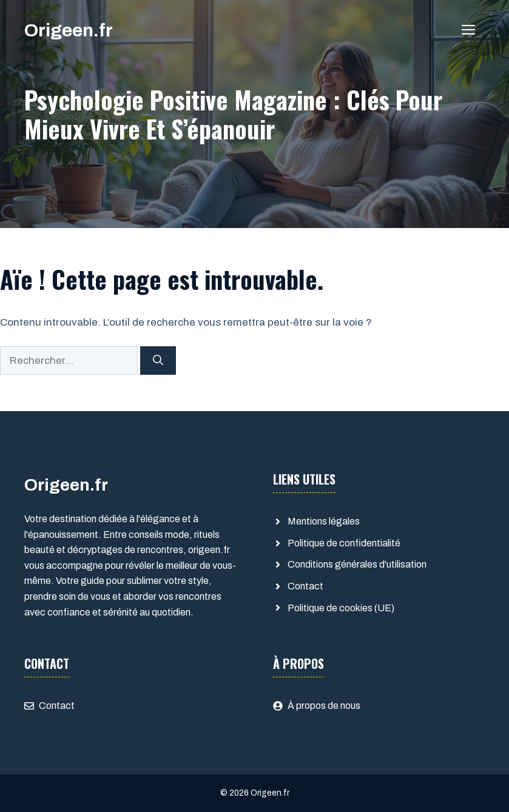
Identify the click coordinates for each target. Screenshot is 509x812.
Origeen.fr (69, 30)
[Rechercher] (158, 361)
